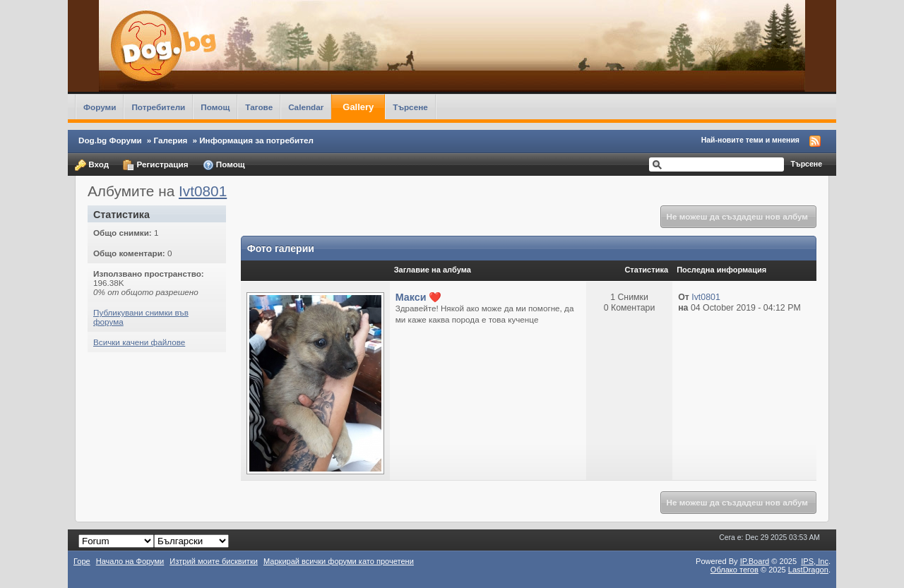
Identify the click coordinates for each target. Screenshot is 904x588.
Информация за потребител (256, 140)
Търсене (410, 107)
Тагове (259, 107)
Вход (92, 165)
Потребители (158, 107)
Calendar (306, 107)
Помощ (215, 107)
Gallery (358, 107)
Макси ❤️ (419, 297)
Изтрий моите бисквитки (214, 561)
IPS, (815, 561)
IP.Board (755, 561)
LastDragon (808, 570)
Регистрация (155, 165)
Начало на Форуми (130, 561)
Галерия (171, 140)
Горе (82, 561)
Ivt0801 (203, 191)
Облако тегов (734, 570)
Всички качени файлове (139, 342)
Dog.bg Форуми (110, 140)
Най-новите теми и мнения (750, 140)
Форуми (100, 107)
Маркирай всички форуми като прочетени (339, 561)
